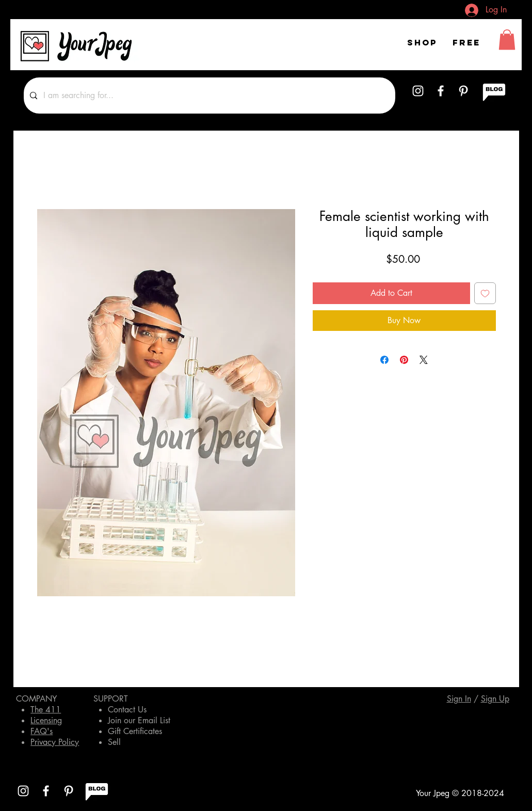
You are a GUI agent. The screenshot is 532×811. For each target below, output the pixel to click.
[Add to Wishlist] (485, 293)
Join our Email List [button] (139, 720)
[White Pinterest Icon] (463, 91)
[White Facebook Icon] (441, 91)
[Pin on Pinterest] (404, 360)
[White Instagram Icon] (418, 91)
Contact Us (127, 710)
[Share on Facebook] (384, 360)
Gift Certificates (135, 731)
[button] (507, 39)
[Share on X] (424, 360)
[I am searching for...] (208, 96)
